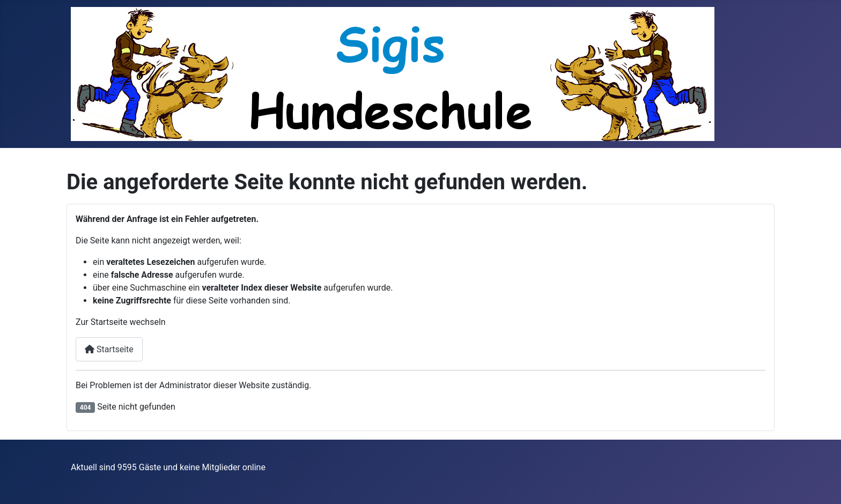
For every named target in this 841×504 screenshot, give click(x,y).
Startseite (109, 349)
